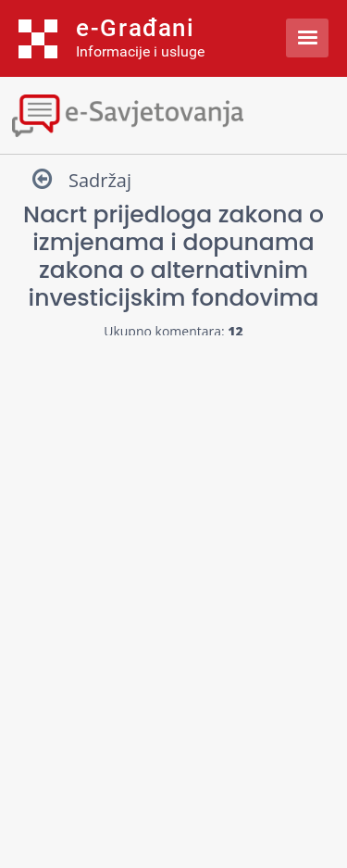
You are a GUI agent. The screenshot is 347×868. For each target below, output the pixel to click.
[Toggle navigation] (173, 113)
